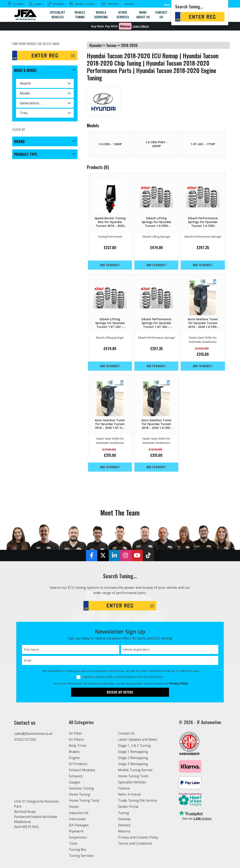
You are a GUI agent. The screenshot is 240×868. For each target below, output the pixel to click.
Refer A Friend (129, 795)
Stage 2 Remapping (133, 758)
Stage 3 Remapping (133, 764)
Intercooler (78, 819)
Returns (124, 832)
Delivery (125, 825)
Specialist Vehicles (133, 783)
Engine (74, 758)
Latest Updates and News (138, 740)
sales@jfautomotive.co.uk (34, 734)
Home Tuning (80, 795)
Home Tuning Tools (85, 801)
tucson (111, 45)
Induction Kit (79, 813)
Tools (73, 844)
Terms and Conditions (136, 844)
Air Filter (76, 734)
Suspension (78, 838)
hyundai (95, 45)
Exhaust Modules (82, 770)
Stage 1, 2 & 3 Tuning (135, 746)
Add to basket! (110, 265)
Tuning (124, 813)
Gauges (75, 783)
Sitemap (125, 819)
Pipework (77, 832)
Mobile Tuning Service (136, 770)
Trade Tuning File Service (138, 801)
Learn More (141, 26)
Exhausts (76, 776)
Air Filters (77, 740)
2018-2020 (129, 45)
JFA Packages (79, 825)
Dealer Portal (129, 807)
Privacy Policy (179, 684)
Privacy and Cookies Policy (139, 838)
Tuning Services (82, 856)
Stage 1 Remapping (133, 752)
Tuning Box (78, 850)
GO (73, 55)
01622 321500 (25, 740)
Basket (129, 4)
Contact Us (127, 734)
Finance (124, 789)
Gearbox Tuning (82, 789)
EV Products (78, 764)
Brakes (74, 752)
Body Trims (78, 746)
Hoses (74, 807)
